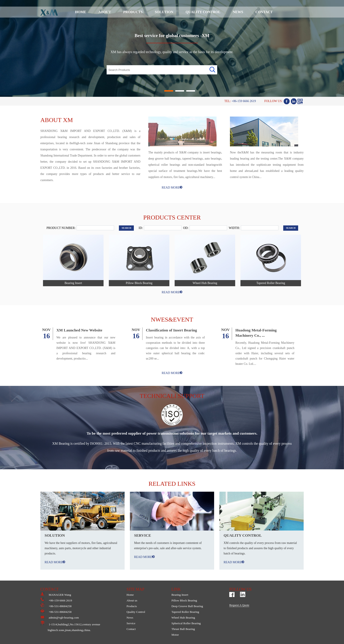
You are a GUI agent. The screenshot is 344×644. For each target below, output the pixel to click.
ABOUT (105, 12)
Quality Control (136, 612)
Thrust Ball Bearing (183, 629)
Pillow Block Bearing (184, 600)
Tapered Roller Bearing (185, 612)
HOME (81, 12)
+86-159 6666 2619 (56, 600)
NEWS (238, 12)
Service (131, 623)
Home (130, 595)
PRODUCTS (133, 12)
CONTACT (264, 12)
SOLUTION (164, 12)
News (130, 618)
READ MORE (172, 188)
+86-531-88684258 (56, 606)
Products (132, 606)
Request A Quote (239, 605)
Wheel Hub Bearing (183, 618)
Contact (131, 629)
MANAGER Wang (56, 595)
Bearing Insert (180, 595)
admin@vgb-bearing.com (60, 618)
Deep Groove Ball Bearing (187, 606)
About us (132, 600)
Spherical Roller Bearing (186, 623)
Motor (175, 635)
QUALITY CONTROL (203, 12)
